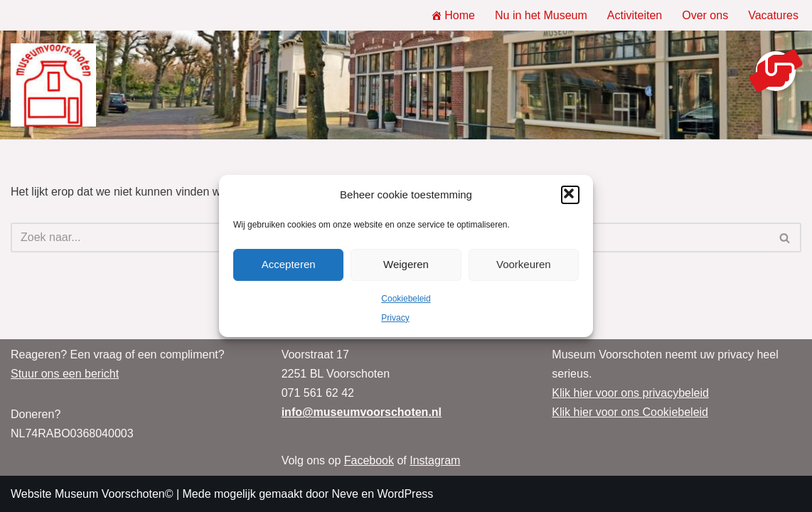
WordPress (405, 494)
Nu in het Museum (541, 15)
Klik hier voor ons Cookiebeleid (630, 412)
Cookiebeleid (406, 299)
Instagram (435, 460)
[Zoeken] (785, 238)
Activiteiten (635, 15)
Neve (344, 494)
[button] (570, 195)
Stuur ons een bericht (65, 374)
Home (453, 15)
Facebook (369, 460)
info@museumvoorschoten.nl (362, 412)
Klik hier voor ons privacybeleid (630, 393)
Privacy (395, 318)
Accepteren (289, 264)
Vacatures (773, 15)
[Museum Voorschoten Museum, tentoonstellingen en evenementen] (53, 85)
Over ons (705, 15)
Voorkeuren (524, 264)
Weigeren (406, 264)
